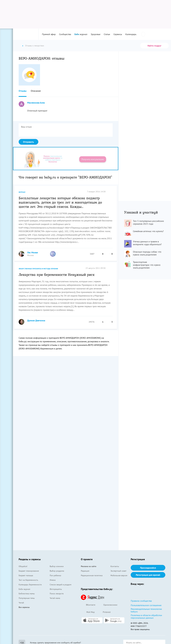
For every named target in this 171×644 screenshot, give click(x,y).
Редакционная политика (92, 575)
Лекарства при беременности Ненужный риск (57, 274)
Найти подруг (154, 46)
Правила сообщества (141, 601)
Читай (21, 603)
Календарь (131, 34)
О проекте (87, 559)
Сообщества (65, 34)
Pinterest (104, 612)
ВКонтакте (88, 605)
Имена (53, 580)
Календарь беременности (30, 585)
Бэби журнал (24, 589)
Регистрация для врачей (148, 575)
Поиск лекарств (57, 594)
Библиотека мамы (27, 594)
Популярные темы (27, 598)
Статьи (107, 34)
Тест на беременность (28, 580)
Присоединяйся (148, 568)
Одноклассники (108, 605)
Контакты (115, 566)
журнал (81, 34)
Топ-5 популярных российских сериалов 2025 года (148, 222)
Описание (36, 91)
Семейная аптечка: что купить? (148, 231)
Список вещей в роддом (61, 585)
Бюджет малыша (26, 575)
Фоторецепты (56, 589)
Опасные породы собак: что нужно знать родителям (147, 253)
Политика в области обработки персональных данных (146, 616)
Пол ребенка (55, 575)
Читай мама (55, 598)
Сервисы (118, 34)
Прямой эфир (49, 34)
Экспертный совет (118, 571)
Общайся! (23, 566)
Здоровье (96, 34)
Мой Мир (88, 612)
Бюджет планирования (29, 571)
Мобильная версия (119, 575)
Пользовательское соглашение (146, 605)
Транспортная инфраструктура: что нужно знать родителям (147, 265)
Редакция (85, 571)
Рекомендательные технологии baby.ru (146, 610)
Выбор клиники (57, 566)
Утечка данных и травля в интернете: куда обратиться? (147, 243)
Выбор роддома (57, 571)
